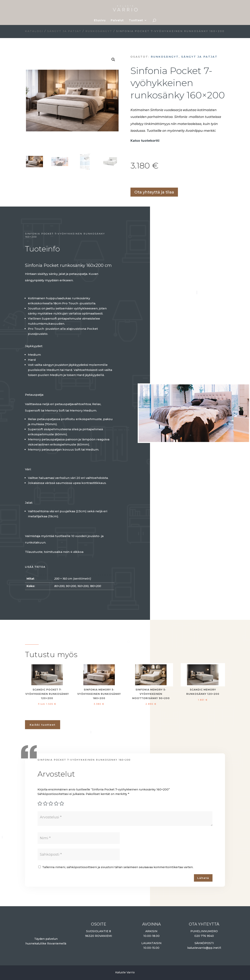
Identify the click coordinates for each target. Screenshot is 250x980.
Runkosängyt (99, 31)
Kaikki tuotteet (43, 725)
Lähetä (203, 878)
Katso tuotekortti (145, 141)
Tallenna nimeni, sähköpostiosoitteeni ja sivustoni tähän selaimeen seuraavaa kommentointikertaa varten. (118, 867)
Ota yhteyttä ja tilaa (154, 192)
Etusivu (100, 20)
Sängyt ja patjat (64, 31)
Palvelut (117, 20)
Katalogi (34, 31)
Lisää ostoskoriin (132, 180)
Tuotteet (136, 20)
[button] (113, 60)
